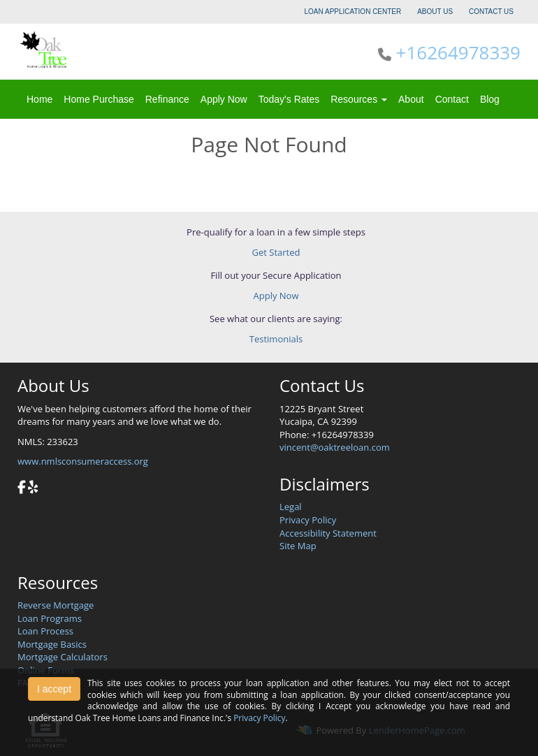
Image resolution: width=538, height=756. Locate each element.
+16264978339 (458, 52)
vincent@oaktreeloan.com (335, 447)
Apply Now (224, 99)
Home (39, 99)
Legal (291, 507)
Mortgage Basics (52, 644)
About (411, 99)
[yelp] (33, 488)
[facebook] (22, 488)
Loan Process (45, 631)
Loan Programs (50, 618)
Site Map (298, 546)
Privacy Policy (308, 520)
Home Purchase (99, 99)
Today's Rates (289, 99)
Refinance (167, 99)
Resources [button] (359, 99)
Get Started (276, 252)
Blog (490, 99)
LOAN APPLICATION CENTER (353, 12)
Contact (452, 99)
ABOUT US (435, 12)
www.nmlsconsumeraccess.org (83, 461)
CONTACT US (491, 12)
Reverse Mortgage (56, 605)
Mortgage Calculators (63, 657)
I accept (54, 689)
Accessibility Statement (328, 533)
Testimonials (276, 339)
